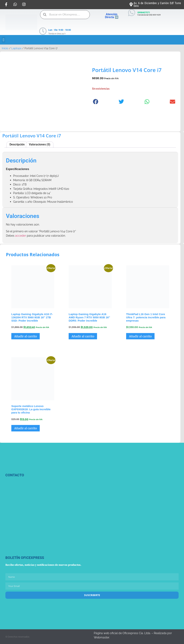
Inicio (5, 48)
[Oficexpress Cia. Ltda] (33, 518)
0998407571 (144, 12)
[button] (4, 40)
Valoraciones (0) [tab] (40, 144)
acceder (21, 236)
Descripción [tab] (17, 144)
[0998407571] (132, 13)
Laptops (16, 48)
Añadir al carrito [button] (26, 336)
